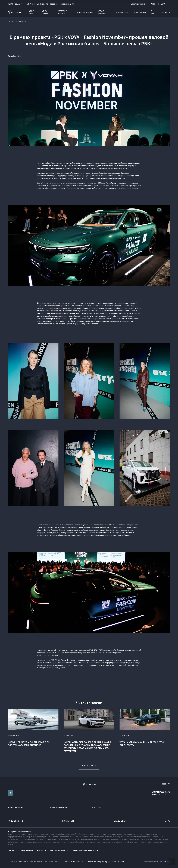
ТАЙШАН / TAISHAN (84, 12)
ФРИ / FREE (31, 12)
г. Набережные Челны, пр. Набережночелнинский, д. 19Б (51, 4)
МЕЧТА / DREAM (45, 12)
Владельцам (140, 12)
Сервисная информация (84, 850)
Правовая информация (74, 861)
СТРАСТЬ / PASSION (62, 12)
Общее (11, 850)
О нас (153, 12)
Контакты (165, 12)
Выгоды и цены (58, 850)
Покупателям (122, 12)
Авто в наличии (102, 12)
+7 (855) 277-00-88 (159, 795)
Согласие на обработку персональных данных (107, 861)
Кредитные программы (32, 850)
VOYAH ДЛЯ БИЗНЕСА (59, 808)
